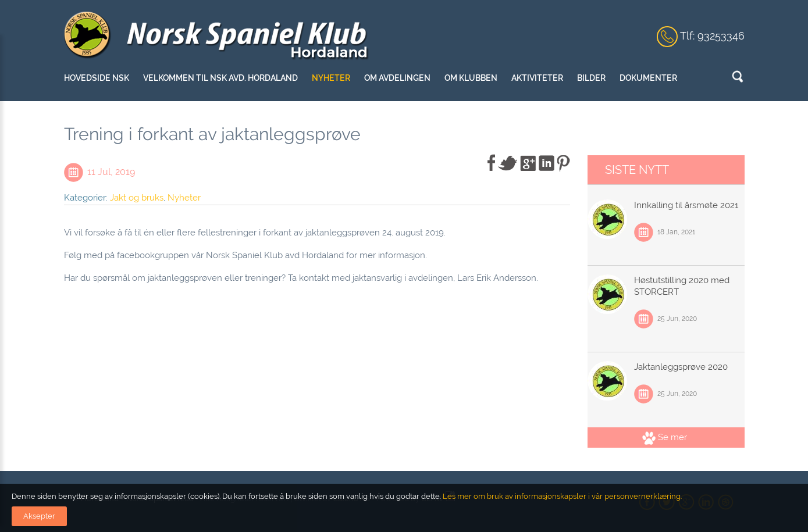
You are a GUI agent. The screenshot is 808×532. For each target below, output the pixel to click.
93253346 (721, 36)
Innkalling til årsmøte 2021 (686, 205)
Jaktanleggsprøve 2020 (681, 367)
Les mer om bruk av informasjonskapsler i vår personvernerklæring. (561, 496)
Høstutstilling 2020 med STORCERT (682, 286)
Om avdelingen (397, 78)
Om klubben (471, 78)
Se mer (665, 437)
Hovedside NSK (97, 78)
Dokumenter (648, 78)
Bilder (591, 78)
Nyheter (331, 78)
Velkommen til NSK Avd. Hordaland (220, 78)
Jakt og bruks (137, 198)
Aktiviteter (537, 78)
